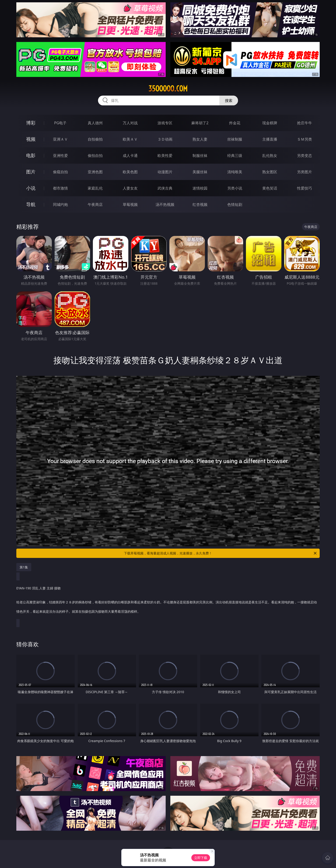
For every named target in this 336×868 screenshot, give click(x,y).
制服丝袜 (200, 156)
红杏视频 (200, 204)
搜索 (229, 100)
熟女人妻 (200, 139)
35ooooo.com (168, 89)
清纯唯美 (235, 172)
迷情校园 (200, 188)
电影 (31, 155)
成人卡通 (130, 156)
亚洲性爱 (60, 156)
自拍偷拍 (95, 139)
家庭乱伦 (95, 188)
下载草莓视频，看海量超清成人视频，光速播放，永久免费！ (221, 553)
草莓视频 (130, 204)
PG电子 (60, 123)
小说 (31, 188)
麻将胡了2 (200, 123)
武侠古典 (165, 188)
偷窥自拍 (60, 172)
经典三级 (235, 156)
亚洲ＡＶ (60, 139)
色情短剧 (235, 204)
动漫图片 (165, 172)
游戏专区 (165, 123)
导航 (31, 204)
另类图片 (304, 172)
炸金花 (235, 123)
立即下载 (201, 858)
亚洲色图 (95, 172)
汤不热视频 (165, 204)
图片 (31, 172)
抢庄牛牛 (304, 123)
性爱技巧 (304, 188)
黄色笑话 (270, 188)
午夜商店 (95, 204)
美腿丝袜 (200, 172)
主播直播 (270, 139)
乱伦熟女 (270, 156)
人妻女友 (130, 188)
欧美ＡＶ (130, 139)
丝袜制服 (235, 139)
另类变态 (304, 156)
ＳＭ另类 (304, 139)
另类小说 (235, 188)
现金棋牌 (270, 123)
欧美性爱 (165, 156)
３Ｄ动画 (165, 139)
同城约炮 (60, 204)
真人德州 (95, 123)
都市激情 (60, 188)
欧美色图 (130, 172)
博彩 (31, 123)
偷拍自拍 (95, 156)
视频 (31, 139)
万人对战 (130, 123)
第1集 (24, 567)
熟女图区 (270, 172)
